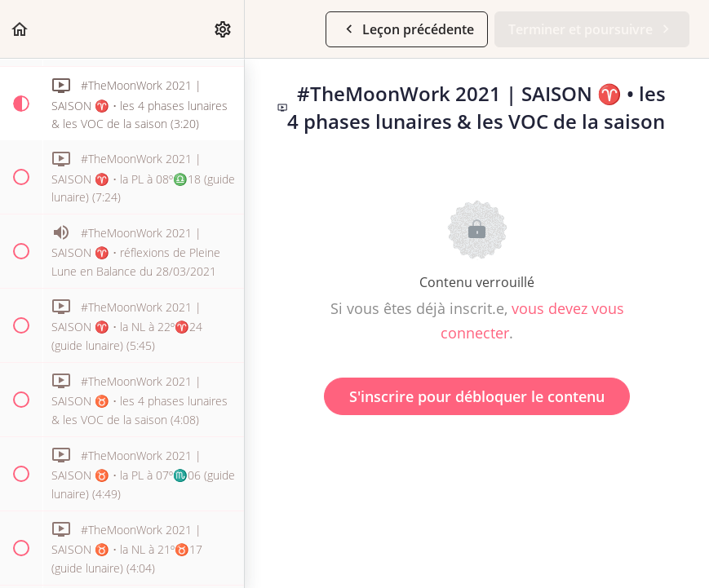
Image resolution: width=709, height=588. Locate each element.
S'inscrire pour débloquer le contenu (477, 396)
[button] (20, 29)
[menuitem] (224, 29)
